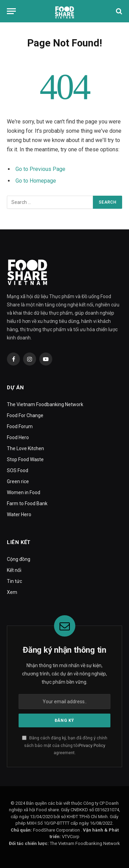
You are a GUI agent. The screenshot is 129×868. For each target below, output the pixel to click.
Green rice (18, 481)
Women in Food (24, 492)
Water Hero (19, 514)
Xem (12, 592)
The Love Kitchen (25, 448)
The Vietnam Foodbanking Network (45, 404)
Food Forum (20, 426)
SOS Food (18, 470)
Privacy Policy (92, 745)
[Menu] (11, 11)
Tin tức (14, 581)
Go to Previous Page (40, 169)
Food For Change (25, 415)
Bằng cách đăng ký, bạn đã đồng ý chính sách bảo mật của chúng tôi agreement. (65, 745)
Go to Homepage (36, 181)
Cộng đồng (19, 559)
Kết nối (14, 570)
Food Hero (18, 437)
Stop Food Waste (25, 459)
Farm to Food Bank (27, 503)
